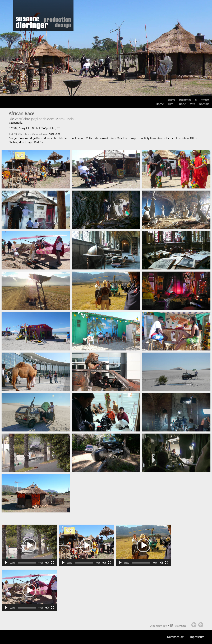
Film (171, 104)
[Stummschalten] (47, 563)
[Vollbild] (53, 563)
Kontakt (204, 104)
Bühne (182, 104)
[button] (29, 545)
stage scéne (185, 100)
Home (160, 104)
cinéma (171, 100)
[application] (29, 545)
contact (205, 100)
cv (196, 100)
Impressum (197, 637)
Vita (193, 104)
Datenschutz (175, 637)
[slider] (27, 563)
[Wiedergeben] (6, 563)
